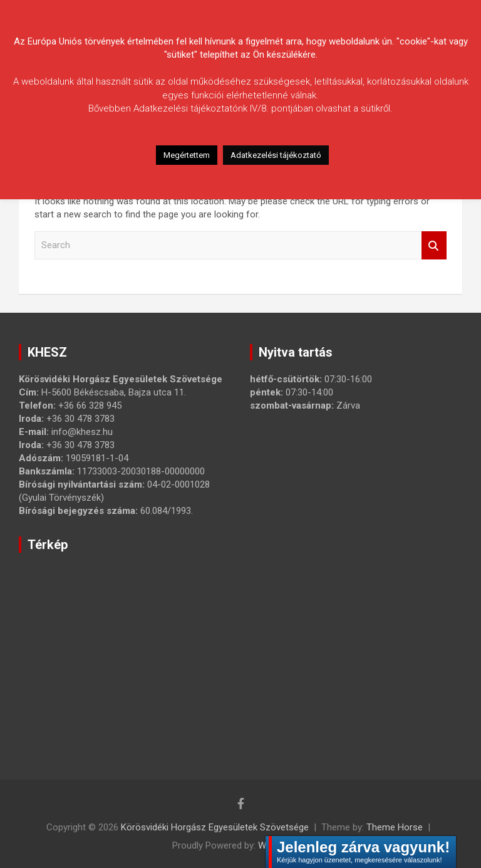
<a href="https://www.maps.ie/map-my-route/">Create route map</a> (216, 648)
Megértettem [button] (187, 155)
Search (434, 245)
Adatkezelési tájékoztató (276, 155)
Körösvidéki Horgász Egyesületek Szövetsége (215, 827)
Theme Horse (395, 827)
